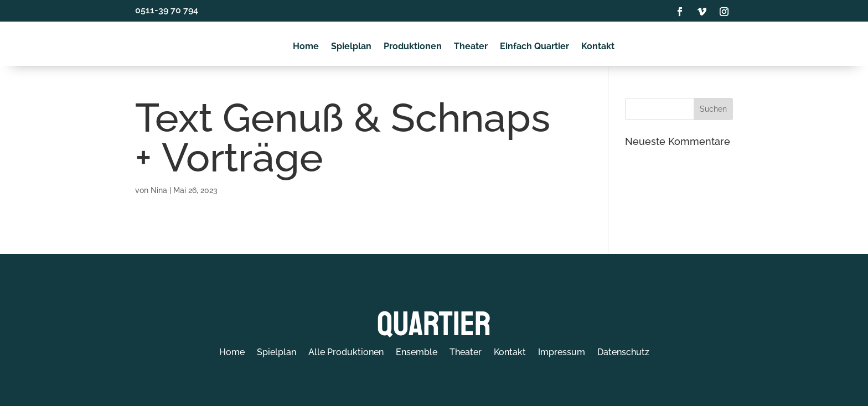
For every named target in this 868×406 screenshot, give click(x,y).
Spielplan (351, 47)
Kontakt (598, 47)
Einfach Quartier (534, 47)
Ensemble (417, 353)
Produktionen (413, 47)
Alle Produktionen (346, 353)
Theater (471, 47)
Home (306, 47)
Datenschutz (623, 353)
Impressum (562, 353)
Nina (159, 190)
